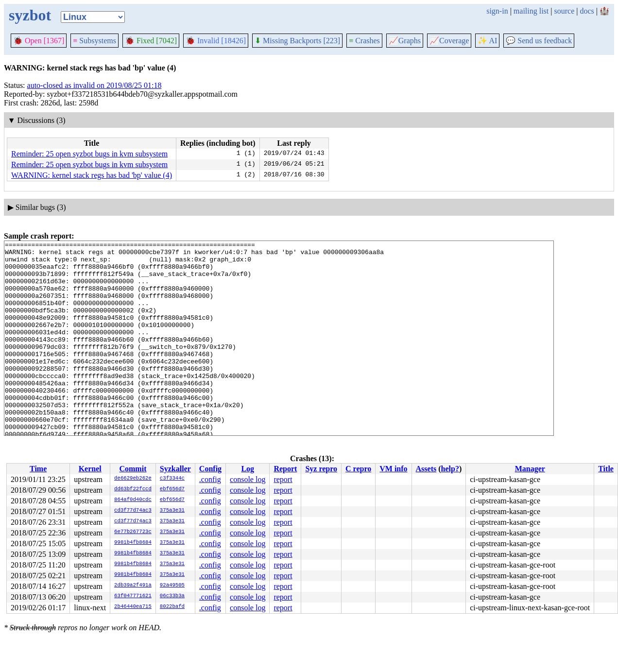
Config (210, 469)
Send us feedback (539, 41)
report (283, 479)
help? (450, 469)
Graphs (405, 41)
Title (606, 469)
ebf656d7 (172, 489)
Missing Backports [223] (297, 41)
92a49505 (172, 586)
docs (587, 11)
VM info (393, 469)
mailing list (531, 11)
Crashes (364, 41)
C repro (358, 469)
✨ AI (487, 41)
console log (248, 479)
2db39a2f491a (133, 586)
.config (210, 479)
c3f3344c (172, 479)
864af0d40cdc (133, 500)
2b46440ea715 (133, 607)
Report (285, 469)
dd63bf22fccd (133, 489)
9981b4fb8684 (133, 543)
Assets (426, 469)
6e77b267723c (133, 532)
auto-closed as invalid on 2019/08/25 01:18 (94, 85)
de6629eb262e (133, 479)
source (565, 11)
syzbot (30, 15)
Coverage (449, 41)
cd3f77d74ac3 (133, 511)
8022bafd (172, 607)
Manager (530, 469)
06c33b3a (172, 596)
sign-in (497, 11)
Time (38, 469)
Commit (133, 469)
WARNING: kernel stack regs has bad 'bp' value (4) (92, 175)
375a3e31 (172, 511)
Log (248, 469)
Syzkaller (175, 469)
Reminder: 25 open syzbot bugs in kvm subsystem (89, 154)
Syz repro (321, 469)
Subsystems (94, 41)
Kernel (90, 469)
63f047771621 (133, 596)
